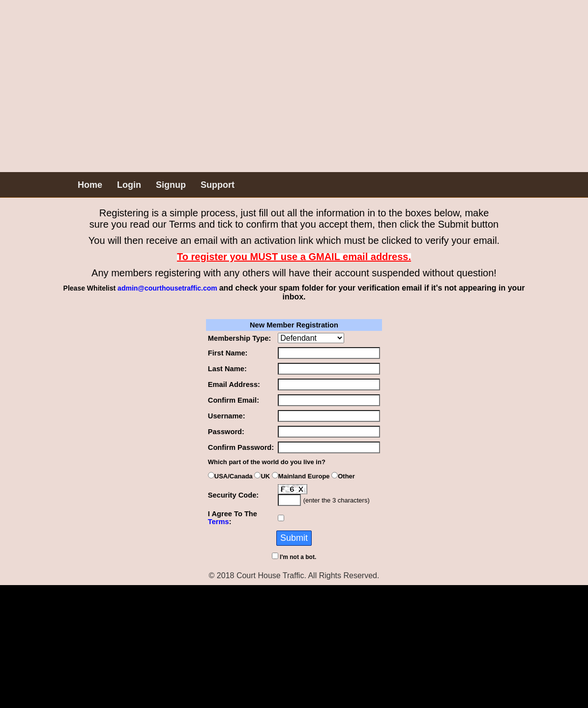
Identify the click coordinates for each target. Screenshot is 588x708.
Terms (219, 522)
